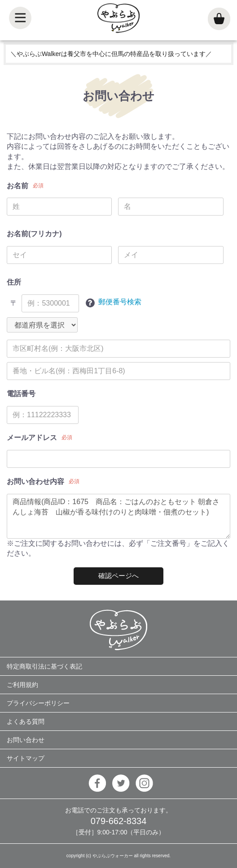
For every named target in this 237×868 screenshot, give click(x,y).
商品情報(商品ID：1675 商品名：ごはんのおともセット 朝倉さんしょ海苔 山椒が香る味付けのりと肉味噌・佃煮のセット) (118, 516)
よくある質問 (26, 721)
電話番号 (21, 394)
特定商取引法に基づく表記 (44, 666)
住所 (14, 282)
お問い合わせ (26, 740)
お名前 (18, 186)
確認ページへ (118, 576)
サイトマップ (26, 758)
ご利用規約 (22, 685)
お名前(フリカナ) (34, 234)
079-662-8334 (119, 821)
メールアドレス (32, 438)
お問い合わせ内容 (35, 482)
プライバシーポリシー (38, 703)
